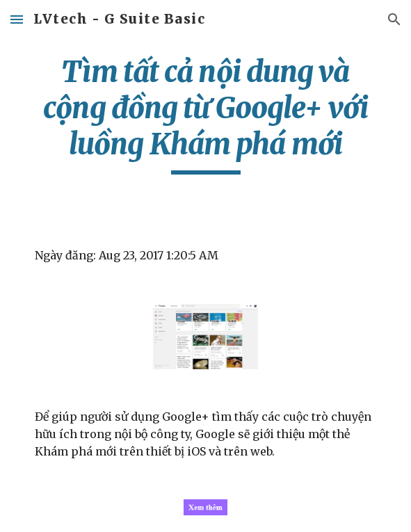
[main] (205, 114)
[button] (17, 19)
